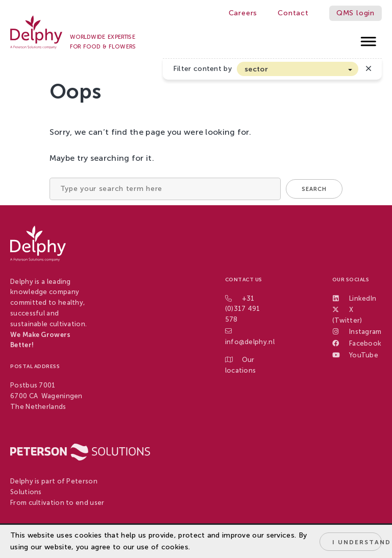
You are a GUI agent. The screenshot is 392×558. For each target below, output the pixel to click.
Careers (243, 13)
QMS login (356, 13)
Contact (293, 13)
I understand (357, 542)
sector (256, 69)
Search (314, 189)
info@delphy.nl (250, 342)
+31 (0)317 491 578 (243, 309)
